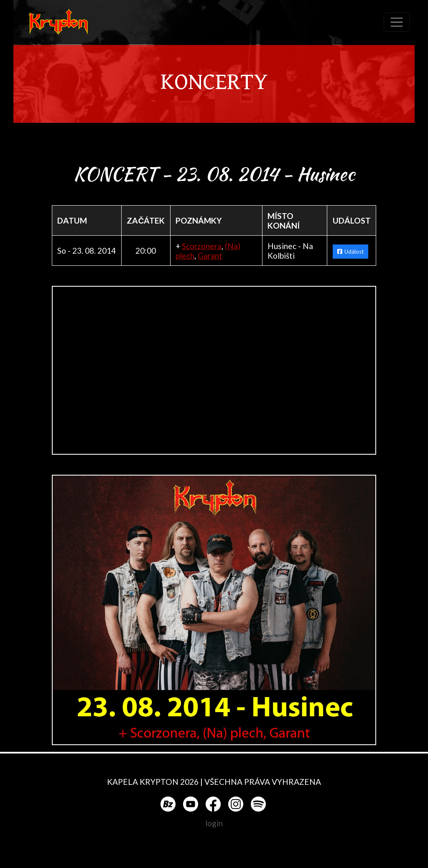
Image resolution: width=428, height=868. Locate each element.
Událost (351, 252)
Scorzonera (202, 246)
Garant (210, 256)
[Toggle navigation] (397, 22)
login (214, 823)
